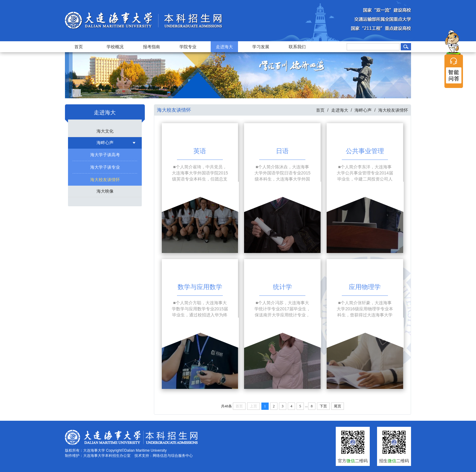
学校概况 (115, 47)
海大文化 (105, 131)
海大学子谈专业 (105, 167)
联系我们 (297, 47)
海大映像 (105, 191)
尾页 (338, 406)
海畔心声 (105, 143)
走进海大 (224, 47)
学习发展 (261, 47)
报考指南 (151, 47)
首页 (79, 47)
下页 (323, 406)
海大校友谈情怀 (105, 180)
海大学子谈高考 (105, 155)
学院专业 (188, 47)
